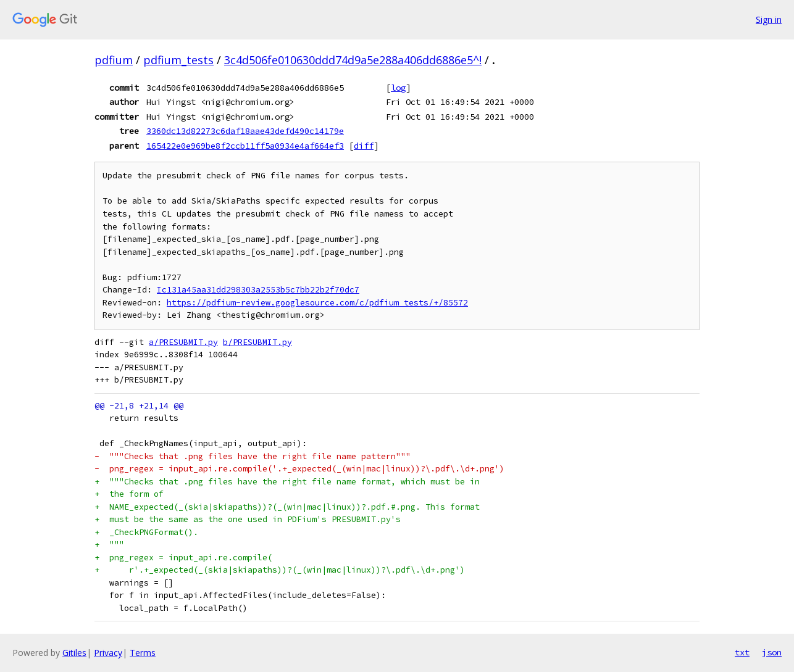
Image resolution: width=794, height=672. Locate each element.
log (398, 88)
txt (742, 652)
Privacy (108, 653)
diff (364, 146)
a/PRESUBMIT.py (183, 342)
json (772, 652)
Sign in (769, 19)
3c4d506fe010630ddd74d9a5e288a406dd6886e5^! (353, 60)
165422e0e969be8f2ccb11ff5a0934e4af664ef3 (245, 146)
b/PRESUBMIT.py (257, 342)
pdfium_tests (178, 60)
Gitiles (74, 653)
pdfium (114, 60)
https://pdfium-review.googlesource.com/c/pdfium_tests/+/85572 (317, 303)
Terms (143, 653)
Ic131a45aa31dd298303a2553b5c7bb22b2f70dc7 (258, 290)
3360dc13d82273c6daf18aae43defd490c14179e (245, 131)
